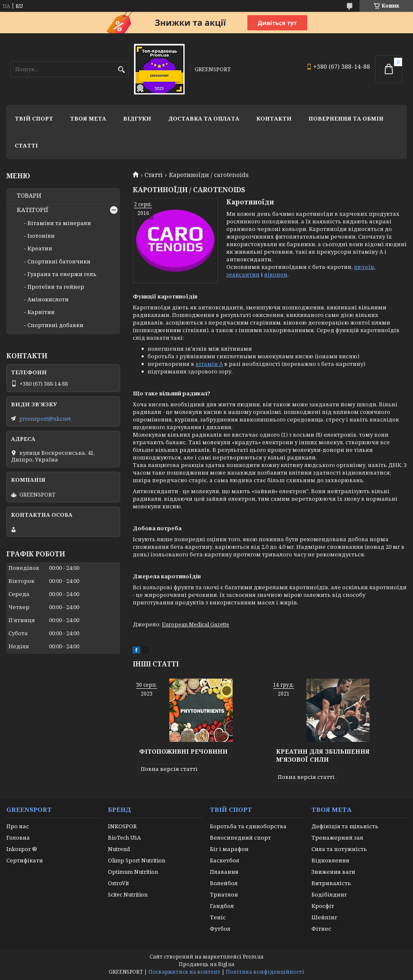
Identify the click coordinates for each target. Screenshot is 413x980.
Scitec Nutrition (128, 894)
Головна (18, 838)
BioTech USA (124, 838)
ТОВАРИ (29, 196)
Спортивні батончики (59, 261)
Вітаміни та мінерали (59, 223)
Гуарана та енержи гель (62, 274)
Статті (26, 145)
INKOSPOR (122, 826)
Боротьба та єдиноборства (248, 826)
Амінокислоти (48, 299)
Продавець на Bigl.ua (206, 964)
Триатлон (224, 894)
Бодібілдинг (329, 894)
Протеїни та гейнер (56, 287)
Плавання (224, 872)
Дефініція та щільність (345, 826)
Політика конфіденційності (265, 972)
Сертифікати (25, 860)
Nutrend (119, 849)
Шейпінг (324, 917)
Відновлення (330, 860)
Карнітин (41, 312)
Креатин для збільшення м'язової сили (323, 755)
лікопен (276, 274)
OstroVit (118, 883)
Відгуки (137, 118)
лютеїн (364, 267)
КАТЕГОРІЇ (33, 210)
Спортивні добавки (55, 325)
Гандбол (222, 906)
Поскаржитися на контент (184, 972)
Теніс (218, 917)
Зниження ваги (333, 872)
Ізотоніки (41, 236)
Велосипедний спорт (240, 838)
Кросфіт (323, 906)
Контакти (274, 118)
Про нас (18, 826)
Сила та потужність (339, 849)
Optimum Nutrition (133, 872)
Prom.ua (253, 957)
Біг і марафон (229, 849)
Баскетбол (225, 860)
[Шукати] (121, 70)
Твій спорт (34, 118)
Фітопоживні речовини (183, 751)
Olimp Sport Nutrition (137, 860)
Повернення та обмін (346, 118)
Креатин (40, 248)
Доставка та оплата (204, 118)
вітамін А (209, 364)
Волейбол (224, 883)
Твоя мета (88, 118)
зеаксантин (243, 274)
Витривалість (331, 883)
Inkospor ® (22, 849)
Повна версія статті (169, 769)
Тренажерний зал (337, 838)
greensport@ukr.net (45, 419)
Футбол (220, 929)
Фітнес (321, 929)
